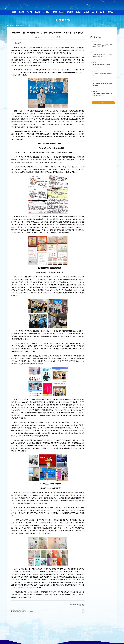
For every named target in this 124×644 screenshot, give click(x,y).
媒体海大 (78, 12)
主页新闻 (13, 12)
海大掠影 (94, 12)
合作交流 (46, 12)
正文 (30, 26)
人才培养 (30, 12)
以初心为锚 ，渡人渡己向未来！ (22, 610)
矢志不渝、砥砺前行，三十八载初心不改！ (24, 612)
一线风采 (54, 12)
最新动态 (111, 12)
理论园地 (70, 12)
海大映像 (86, 12)
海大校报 (103, 12)
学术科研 (38, 12)
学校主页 (105, 5)
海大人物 (62, 12)
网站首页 (18, 26)
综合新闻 (21, 12)
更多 (103, 103)
